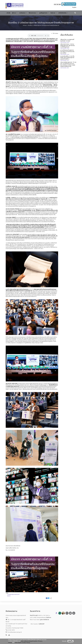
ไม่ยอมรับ (64, 641)
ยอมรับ (70, 641)
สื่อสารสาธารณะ (37, 13)
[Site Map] (9, 635)
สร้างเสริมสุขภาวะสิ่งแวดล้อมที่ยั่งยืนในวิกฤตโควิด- (25, 141)
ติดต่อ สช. (60, 13)
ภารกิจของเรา (25, 13)
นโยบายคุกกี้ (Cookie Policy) (22, 642)
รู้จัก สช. (16, 13)
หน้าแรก (25, 29)
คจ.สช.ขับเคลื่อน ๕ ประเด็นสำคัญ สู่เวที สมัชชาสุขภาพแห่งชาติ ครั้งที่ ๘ (67, 61)
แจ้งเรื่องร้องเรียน (12, 17)
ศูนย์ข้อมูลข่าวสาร (49, 13)
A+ (60, 4)
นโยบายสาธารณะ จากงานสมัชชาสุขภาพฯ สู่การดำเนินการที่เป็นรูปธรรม (68, 49)
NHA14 (9, 599)
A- (55, 4)
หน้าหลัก (9, 13)
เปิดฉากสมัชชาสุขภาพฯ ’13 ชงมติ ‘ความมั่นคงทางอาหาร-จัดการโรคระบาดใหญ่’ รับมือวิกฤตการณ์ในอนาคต (68, 68)
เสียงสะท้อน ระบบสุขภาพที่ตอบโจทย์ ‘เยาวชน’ (67, 44)
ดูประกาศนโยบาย (45, 620)
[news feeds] (6, 635)
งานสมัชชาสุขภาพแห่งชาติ (13, 598)
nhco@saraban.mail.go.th (14, 632)
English (74, 7)
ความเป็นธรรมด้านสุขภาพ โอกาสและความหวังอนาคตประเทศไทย (67, 55)
